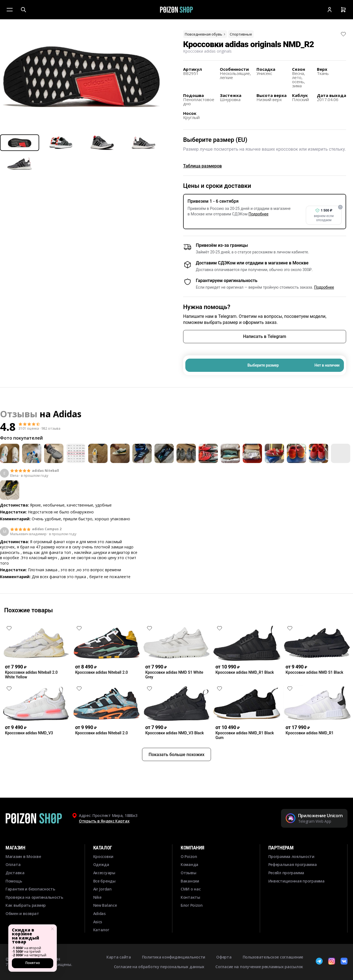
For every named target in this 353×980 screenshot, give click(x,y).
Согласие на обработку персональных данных (159, 967)
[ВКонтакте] (344, 962)
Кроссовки (103, 856)
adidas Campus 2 (47, 529)
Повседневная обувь (205, 34)
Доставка (15, 873)
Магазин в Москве (23, 856)
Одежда (101, 864)
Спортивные (241, 34)
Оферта (224, 957)
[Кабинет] (330, 10)
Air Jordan (102, 889)
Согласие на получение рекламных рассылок (259, 967)
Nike (97, 897)
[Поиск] (23, 10)
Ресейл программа (286, 873)
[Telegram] (319, 962)
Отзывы (188, 873)
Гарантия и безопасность (30, 889)
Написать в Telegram (264, 336)
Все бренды (104, 881)
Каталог (101, 930)
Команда (189, 864)
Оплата (13, 864)
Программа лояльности (291, 856)
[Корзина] (343, 10)
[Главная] (176, 10)
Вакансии (190, 881)
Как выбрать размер (26, 905)
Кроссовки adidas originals (207, 51)
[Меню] (10, 10)
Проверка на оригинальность (34, 897)
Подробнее (258, 214)
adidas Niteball (46, 471)
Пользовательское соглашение (273, 957)
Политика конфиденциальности (174, 957)
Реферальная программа (293, 864)
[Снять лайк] (343, 34)
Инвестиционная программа (296, 881)
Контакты (190, 897)
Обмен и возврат (22, 913)
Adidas (67, 414)
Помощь (14, 881)
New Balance (105, 905)
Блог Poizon (192, 905)
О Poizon (189, 856)
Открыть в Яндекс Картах (104, 821)
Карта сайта (119, 957)
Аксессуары (104, 873)
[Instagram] (332, 962)
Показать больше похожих (177, 774)
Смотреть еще (176, 592)
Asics (98, 922)
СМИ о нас (191, 889)
